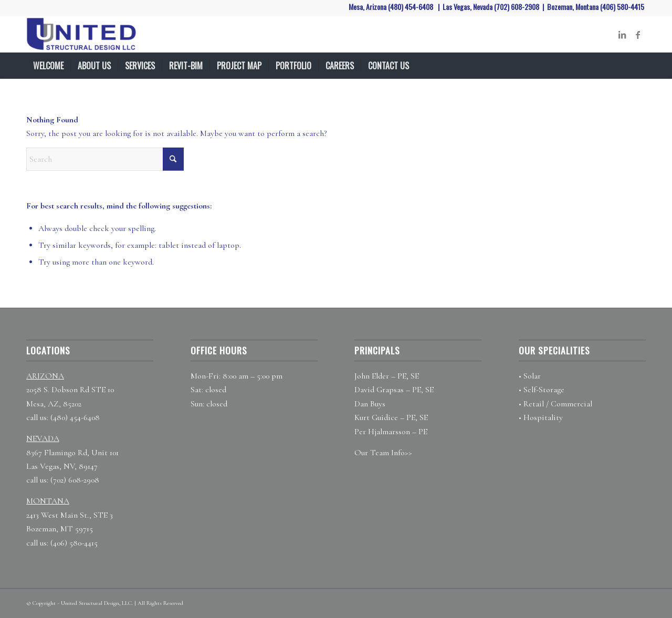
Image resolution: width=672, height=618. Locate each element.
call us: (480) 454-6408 (63, 417)
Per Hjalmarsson (382, 432)
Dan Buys (370, 404)
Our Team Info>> (383, 453)
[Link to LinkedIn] (622, 35)
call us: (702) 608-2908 (63, 480)
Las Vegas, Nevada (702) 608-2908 (492, 7)
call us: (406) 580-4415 (62, 543)
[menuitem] (48, 66)
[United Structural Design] (88, 34)
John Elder (372, 376)
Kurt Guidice (376, 417)
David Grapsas (379, 390)
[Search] (639, 66)
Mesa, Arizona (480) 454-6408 (392, 7)
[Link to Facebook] (638, 35)
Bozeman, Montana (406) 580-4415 (596, 7)
